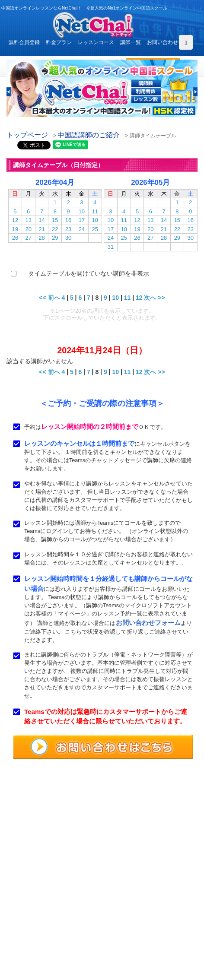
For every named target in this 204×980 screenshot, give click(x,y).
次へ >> (154, 298)
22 (55, 229)
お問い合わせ (163, 42)
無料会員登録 (24, 42)
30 (68, 238)
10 (82, 211)
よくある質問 (25, 925)
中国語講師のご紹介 (89, 135)
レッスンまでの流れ (33, 915)
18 (95, 220)
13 (28, 220)
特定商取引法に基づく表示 (41, 945)
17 (82, 220)
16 (68, 220)
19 (15, 229)
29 (55, 238)
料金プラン (59, 42)
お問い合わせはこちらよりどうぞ (52, 868)
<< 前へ (49, 298)
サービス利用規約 (136, 925)
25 (95, 229)
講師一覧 (131, 42)
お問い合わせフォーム (148, 623)
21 (41, 229)
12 (15, 220)
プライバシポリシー (138, 935)
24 (82, 229)
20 (28, 229)
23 (68, 229)
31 (111, 247)
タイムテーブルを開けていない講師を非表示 (89, 273)
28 (41, 238)
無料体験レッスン (136, 915)
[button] (9, 92)
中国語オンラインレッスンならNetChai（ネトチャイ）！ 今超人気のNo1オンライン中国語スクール (102, 799)
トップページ (27, 135)
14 (41, 220)
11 (95, 211)
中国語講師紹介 (133, 905)
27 (28, 238)
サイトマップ (131, 945)
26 (15, 238)
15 (55, 220)
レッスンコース (96, 42)
